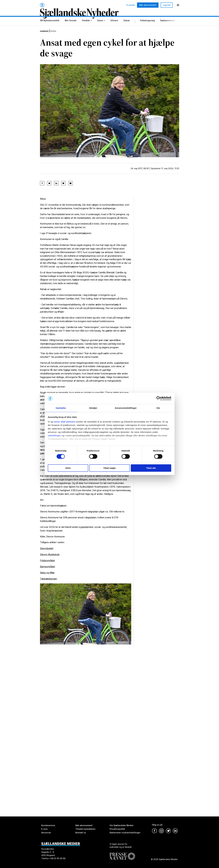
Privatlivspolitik (117, 829)
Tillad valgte (109, 468)
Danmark (46, 36)
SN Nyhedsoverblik (50, 28)
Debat (127, 28)
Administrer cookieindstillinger (125, 833)
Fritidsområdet (47, 564)
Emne (100, 28)
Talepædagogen (49, 582)
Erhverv (114, 28)
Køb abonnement (148, 5)
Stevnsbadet (47, 552)
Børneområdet (47, 570)
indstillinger (54, 436)
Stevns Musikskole (50, 558)
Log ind (167, 5)
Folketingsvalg (147, 28)
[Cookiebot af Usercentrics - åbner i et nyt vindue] (159, 398)
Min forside (71, 28)
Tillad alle (151, 468)
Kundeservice (48, 825)
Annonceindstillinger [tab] (126, 408)
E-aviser (131, 5)
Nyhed (58, 36)
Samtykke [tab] (61, 408)
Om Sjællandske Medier (122, 825)
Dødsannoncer (168, 28)
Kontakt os (81, 833)
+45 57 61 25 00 (57, 858)
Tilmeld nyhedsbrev (85, 829)
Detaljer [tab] (93, 408)
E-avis (44, 829)
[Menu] (178, 5)
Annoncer (46, 833)
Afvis (68, 468)
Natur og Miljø (47, 576)
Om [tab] (158, 408)
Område (86, 28)
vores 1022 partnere (65, 422)
